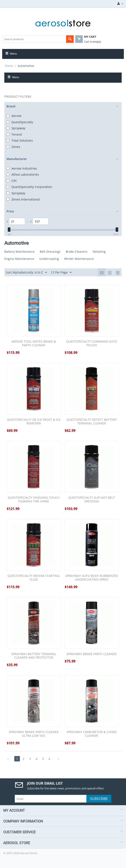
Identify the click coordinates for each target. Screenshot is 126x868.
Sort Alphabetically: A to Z (26, 273)
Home (9, 66)
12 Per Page (61, 273)
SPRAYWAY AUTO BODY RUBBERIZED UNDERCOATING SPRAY (92, 578)
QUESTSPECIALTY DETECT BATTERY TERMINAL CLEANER (92, 422)
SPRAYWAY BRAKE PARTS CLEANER (92, 654)
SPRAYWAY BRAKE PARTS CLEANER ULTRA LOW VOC (34, 734)
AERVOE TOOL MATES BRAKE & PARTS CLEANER (34, 343)
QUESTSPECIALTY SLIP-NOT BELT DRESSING (92, 500)
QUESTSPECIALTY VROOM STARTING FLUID (34, 578)
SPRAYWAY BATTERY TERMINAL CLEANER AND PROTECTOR (34, 656)
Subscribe (99, 799)
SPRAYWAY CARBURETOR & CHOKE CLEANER (92, 734)
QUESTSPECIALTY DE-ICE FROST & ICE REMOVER (34, 422)
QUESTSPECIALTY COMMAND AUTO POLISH (92, 343)
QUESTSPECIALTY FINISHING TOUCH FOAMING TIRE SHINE (34, 500)
